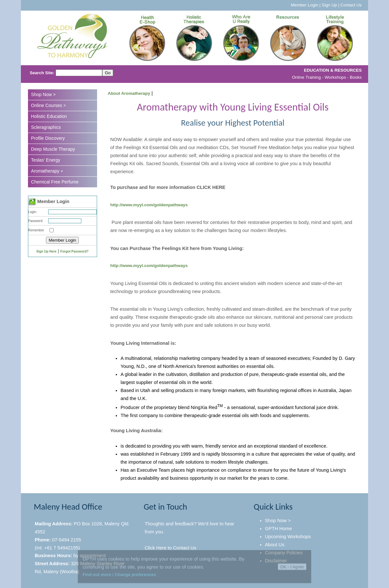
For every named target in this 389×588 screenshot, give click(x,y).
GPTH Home (278, 529)
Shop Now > (44, 94)
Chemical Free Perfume (55, 182)
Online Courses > (49, 105)
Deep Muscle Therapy (53, 149)
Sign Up (329, 5)
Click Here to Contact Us (170, 548)
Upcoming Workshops (288, 537)
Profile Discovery (48, 138)
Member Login (305, 5)
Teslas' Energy (46, 160)
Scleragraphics (46, 127)
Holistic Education (49, 116)
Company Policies (284, 553)
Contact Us (351, 5)
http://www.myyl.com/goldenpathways (149, 205)
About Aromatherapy (129, 93)
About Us (275, 545)
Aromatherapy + (47, 171)
